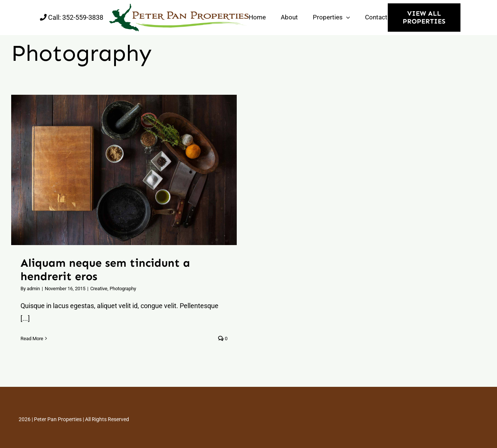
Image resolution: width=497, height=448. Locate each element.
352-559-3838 (83, 17)
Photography (123, 289)
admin (33, 289)
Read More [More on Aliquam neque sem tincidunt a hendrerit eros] (32, 339)
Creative (99, 289)
